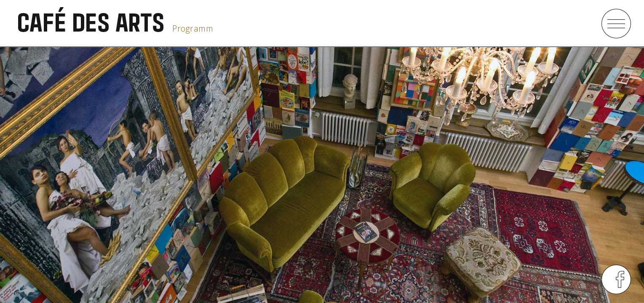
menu (616, 24)
